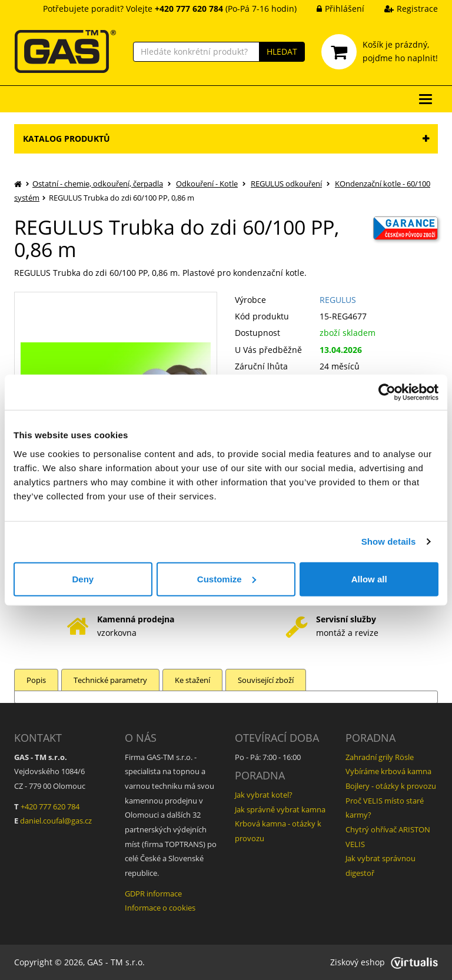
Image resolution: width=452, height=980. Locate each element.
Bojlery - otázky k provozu (391, 786)
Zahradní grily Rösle (380, 757)
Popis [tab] (36, 680)
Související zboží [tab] (266, 680)
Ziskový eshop (384, 962)
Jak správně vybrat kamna (280, 809)
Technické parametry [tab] (110, 680)
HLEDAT (282, 51)
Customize (227, 579)
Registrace (402, 9)
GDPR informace (153, 894)
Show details (389, 541)
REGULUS (338, 300)
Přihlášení (332, 9)
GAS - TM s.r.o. (116, 962)
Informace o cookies (160, 908)
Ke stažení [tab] (192, 680)
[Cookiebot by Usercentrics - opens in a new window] (387, 392)
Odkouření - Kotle (207, 184)
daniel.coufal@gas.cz (56, 821)
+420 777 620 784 (50, 806)
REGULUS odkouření (286, 184)
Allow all (369, 579)
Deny (83, 579)
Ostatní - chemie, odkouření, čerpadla (98, 184)
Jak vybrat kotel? (264, 795)
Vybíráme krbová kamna (388, 771)
